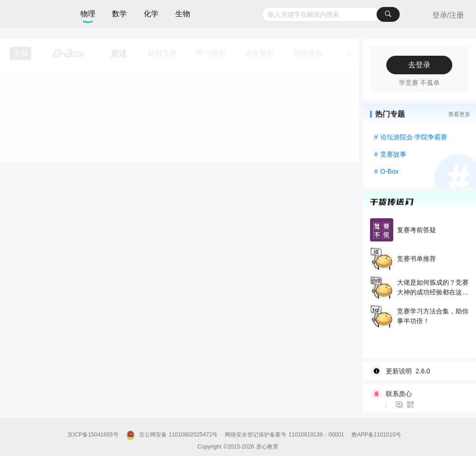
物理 (88, 14)
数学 (119, 14)
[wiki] (423, 371)
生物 (183, 14)
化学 (151, 14)
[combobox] (331, 14)
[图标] (401, 405)
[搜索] (388, 14)
